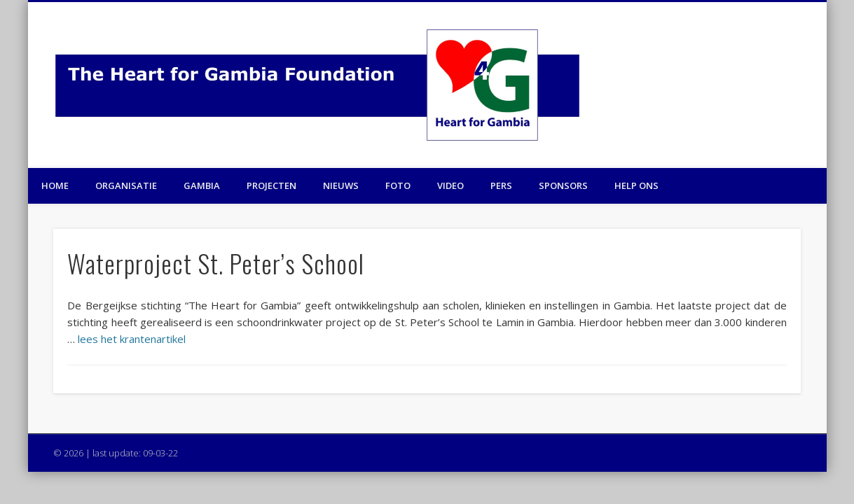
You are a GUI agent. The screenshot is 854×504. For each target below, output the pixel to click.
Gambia (202, 185)
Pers (501, 185)
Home (55, 185)
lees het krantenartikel (132, 339)
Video (450, 185)
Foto (398, 185)
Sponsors (563, 185)
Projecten (271, 185)
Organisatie (126, 185)
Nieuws (341, 185)
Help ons (636, 185)
